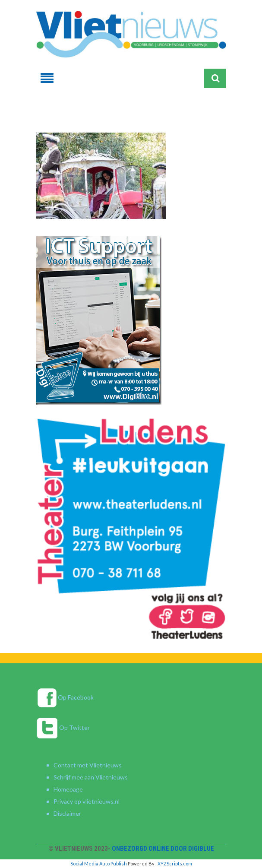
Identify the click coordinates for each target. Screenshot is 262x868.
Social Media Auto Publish (99, 863)
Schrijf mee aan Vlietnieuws (91, 777)
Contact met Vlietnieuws (88, 765)
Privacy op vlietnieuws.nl (87, 801)
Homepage (68, 789)
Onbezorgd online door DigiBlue (163, 849)
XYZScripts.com (175, 863)
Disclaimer (67, 813)
